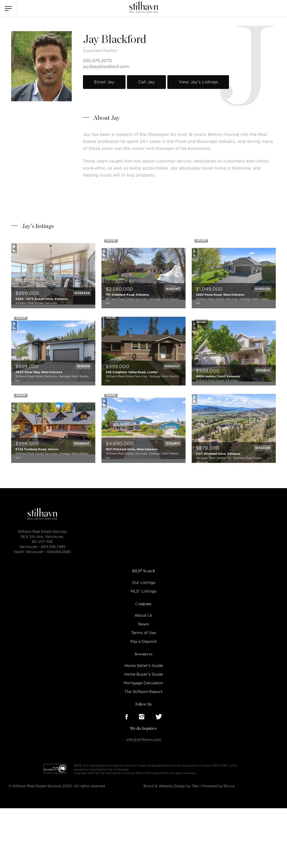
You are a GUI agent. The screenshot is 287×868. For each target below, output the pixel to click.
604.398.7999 (53, 547)
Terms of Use (143, 633)
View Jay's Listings (198, 82)
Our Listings (144, 583)
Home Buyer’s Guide (143, 674)
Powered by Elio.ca (218, 786)
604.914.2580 (59, 552)
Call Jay (146, 82)
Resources (143, 654)
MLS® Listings (143, 591)
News (143, 624)
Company (143, 604)
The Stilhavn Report (143, 692)
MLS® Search (144, 571)
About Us (143, 615)
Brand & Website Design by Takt (171, 786)
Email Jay (104, 82)
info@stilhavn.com (144, 740)
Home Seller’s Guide (144, 666)
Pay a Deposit (144, 641)
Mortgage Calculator (143, 683)
